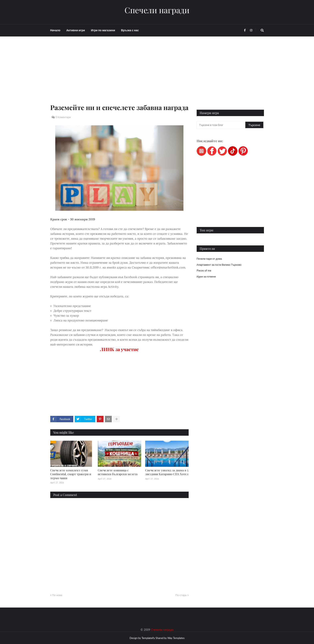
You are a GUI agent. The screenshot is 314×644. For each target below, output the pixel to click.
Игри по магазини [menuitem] (103, 30)
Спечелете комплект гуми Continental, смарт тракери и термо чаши (71, 474)
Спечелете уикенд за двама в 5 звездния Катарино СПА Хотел (167, 472)
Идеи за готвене (206, 276)
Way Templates (176, 638)
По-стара (181, 595)
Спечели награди (157, 10)
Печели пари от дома (209, 259)
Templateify (148, 638)
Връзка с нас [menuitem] (130, 30)
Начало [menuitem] (55, 30)
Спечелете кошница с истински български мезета (118, 472)
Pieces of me (204, 270)
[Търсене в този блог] (221, 125)
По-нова (57, 595)
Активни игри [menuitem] (76, 30)
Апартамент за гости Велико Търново (219, 265)
